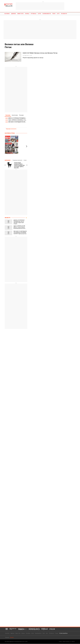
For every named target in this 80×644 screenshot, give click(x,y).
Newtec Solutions (66, 642)
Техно (54, 14)
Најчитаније (15, 115)
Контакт (12, 637)
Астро (39, 14)
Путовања (34, 14)
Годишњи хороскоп (17, 160)
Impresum (7, 637)
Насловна (7, 14)
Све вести (8, 218)
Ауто (58, 14)
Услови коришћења (63, 633)
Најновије (8, 115)
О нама (57, 633)
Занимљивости (47, 14)
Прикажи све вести (11, 129)
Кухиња (27, 14)
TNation (73, 642)
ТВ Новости (64, 14)
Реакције (22, 115)
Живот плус (20, 14)
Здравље (13, 14)
